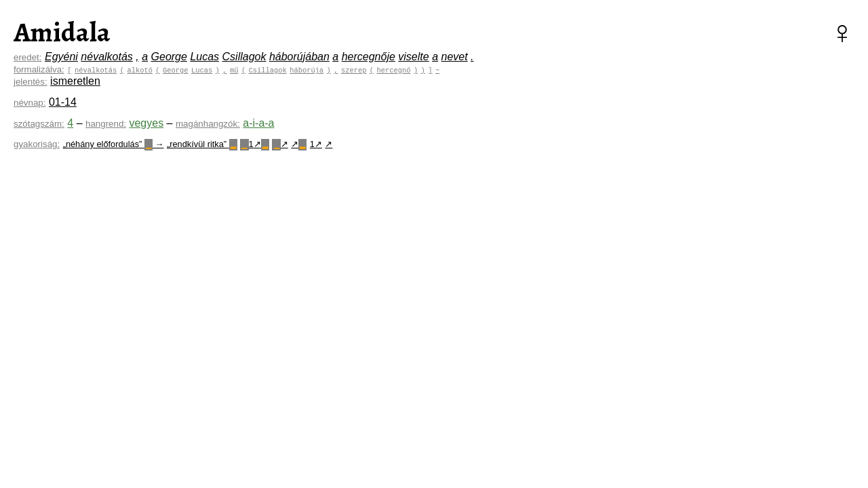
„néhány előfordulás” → (114, 144)
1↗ (255, 144)
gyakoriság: (37, 144)
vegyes (146, 123)
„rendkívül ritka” (202, 144)
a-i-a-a (258, 123)
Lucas (204, 57)
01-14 (63, 102)
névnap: (29, 103)
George (169, 57)
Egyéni (61, 57)
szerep (354, 70)
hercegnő (393, 70)
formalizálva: (39, 69)
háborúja (307, 70)
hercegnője (369, 57)
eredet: (28, 57)
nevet (454, 57)
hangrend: (106, 124)
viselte (413, 57)
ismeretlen (75, 81)
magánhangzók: (208, 124)
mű (234, 70)
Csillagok (244, 57)
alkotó (139, 70)
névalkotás (107, 57)
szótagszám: (39, 124)
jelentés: (31, 82)
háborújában (299, 57)
